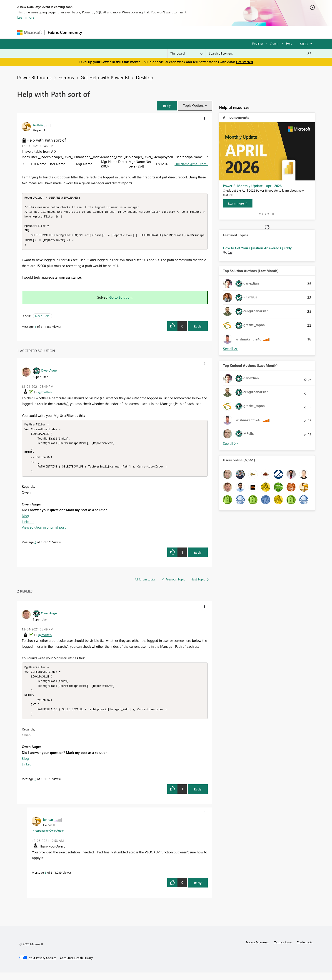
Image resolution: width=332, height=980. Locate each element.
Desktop (145, 77)
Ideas (131, 32)
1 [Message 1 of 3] (35, 329)
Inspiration (112, 32)
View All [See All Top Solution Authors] (230, 349)
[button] (167, 106)
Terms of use (283, 950)
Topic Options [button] (193, 105)
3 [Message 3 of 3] (46, 880)
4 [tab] (268, 214)
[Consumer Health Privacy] (76, 965)
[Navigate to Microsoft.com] (30, 32)
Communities (151, 32)
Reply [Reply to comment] (198, 557)
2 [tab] (263, 214)
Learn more (26, 17)
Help (289, 43)
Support (208, 32)
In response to (48, 838)
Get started (245, 62)
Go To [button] (304, 44)
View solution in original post (44, 532)
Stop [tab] (273, 214)
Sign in (275, 43)
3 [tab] (265, 214)
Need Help (42, 318)
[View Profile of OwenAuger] (49, 373)
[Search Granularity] (186, 53)
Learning (189, 32)
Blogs (172, 32)
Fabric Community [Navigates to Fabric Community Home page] (65, 32)
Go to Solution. (121, 300)
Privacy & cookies (257, 950)
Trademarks (305, 950)
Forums (92, 32)
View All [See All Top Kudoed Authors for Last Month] (230, 444)
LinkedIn (28, 527)
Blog (25, 521)
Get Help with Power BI (105, 77)
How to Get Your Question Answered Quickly (257, 248)
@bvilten (45, 395)
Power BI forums (34, 77)
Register (258, 43)
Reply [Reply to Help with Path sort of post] (198, 329)
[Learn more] (238, 203)
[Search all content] (260, 53)
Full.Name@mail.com (191, 164)
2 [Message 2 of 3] (35, 547)
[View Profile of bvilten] (38, 125)
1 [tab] (260, 214)
